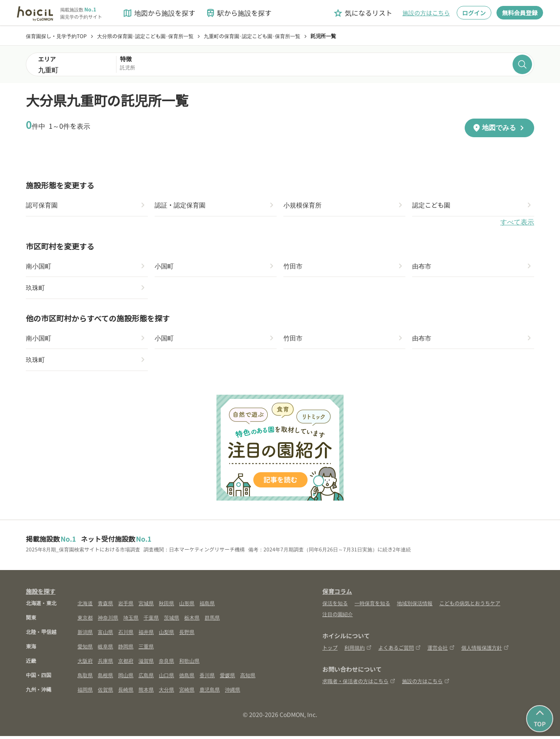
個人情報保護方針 (485, 650)
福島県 (207, 606)
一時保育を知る (372, 606)
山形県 (187, 606)
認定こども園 (432, 205)
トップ (330, 650)
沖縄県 (233, 692)
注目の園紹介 (338, 617)
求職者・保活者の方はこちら (359, 684)
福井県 (146, 635)
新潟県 (85, 635)
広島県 (146, 678)
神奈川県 (108, 620)
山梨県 (166, 635)
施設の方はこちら (426, 13)
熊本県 (146, 692)
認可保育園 (43, 205)
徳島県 (187, 678)
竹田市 (294, 267)
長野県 (187, 635)
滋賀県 (146, 663)
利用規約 (358, 650)
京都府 (126, 663)
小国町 (165, 267)
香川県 (207, 678)
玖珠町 (36, 289)
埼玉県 (131, 620)
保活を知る (335, 606)
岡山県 (126, 678)
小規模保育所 (304, 205)
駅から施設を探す (238, 13)
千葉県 (151, 620)
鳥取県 (85, 678)
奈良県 (166, 663)
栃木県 (192, 620)
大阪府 (85, 663)
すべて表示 (517, 223)
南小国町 (39, 267)
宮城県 (146, 606)
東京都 (85, 620)
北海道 (85, 606)
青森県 (105, 606)
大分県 (166, 692)
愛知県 (85, 649)
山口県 (166, 678)
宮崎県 (187, 692)
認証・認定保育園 (182, 205)
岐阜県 (105, 649)
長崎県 (126, 692)
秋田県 (166, 606)
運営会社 (441, 650)
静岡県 (126, 649)
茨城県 (172, 620)
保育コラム (337, 594)
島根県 (105, 678)
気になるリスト (363, 13)
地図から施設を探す (159, 13)
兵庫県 (105, 663)
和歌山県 (189, 663)
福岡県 (85, 692)
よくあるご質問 (399, 650)
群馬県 (212, 620)
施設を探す (41, 594)
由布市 (422, 267)
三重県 (146, 649)
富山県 (105, 635)
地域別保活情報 (415, 606)
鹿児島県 (210, 692)
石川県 (126, 635)
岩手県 (126, 606)
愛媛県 (227, 678)
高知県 (248, 678)
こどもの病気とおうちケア (470, 606)
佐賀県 (105, 692)
